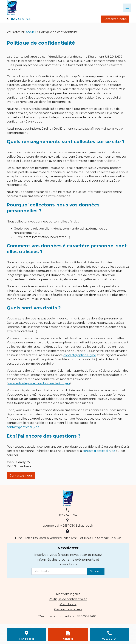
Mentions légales (68, 594)
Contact (68, 639)
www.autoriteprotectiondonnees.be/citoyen (39, 383)
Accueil (31, 32)
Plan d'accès (27, 639)
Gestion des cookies (68, 609)
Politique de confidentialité (68, 599)
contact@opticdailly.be (80, 355)
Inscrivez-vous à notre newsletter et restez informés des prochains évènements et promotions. (68, 560)
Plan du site (68, 604)
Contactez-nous (115, 19)
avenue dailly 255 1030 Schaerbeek (68, 526)
